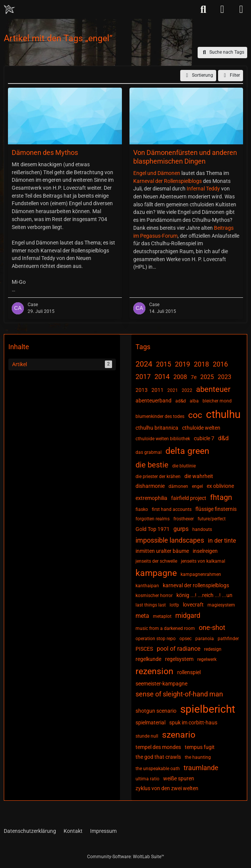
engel (197, 486)
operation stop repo (156, 639)
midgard (188, 615)
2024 (144, 364)
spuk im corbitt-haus (193, 723)
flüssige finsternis (216, 509)
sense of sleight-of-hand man (179, 694)
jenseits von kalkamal (203, 561)
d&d (223, 438)
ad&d (181, 401)
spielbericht (208, 709)
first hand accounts (172, 509)
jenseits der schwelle (156, 561)
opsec (186, 639)
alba (194, 401)
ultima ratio (147, 779)
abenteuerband (154, 401)
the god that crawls (158, 757)
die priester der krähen (158, 477)
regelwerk (207, 659)
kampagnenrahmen (201, 574)
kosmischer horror (154, 596)
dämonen (178, 486)
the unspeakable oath (158, 769)
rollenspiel (189, 672)
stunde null (147, 736)
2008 (180, 377)
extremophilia (151, 498)
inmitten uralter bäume (162, 551)
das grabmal (149, 452)
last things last (151, 605)
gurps (181, 529)
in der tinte (222, 541)
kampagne (156, 573)
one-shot (212, 627)
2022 (187, 390)
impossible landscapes (170, 540)
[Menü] (241, 9)
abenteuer (213, 389)
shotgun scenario (156, 711)
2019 (182, 364)
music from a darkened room (165, 628)
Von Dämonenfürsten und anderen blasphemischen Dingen (185, 157)
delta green (187, 451)
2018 (201, 364)
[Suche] (203, 9)
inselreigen (205, 551)
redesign (213, 649)
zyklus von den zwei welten (167, 788)
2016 (220, 364)
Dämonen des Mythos (45, 152)
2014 (162, 377)
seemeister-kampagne (161, 684)
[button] (198, 76)
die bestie (152, 465)
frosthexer (184, 519)
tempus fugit (200, 747)
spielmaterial (150, 723)
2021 (173, 390)
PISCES (144, 649)
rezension (154, 671)
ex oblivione (220, 486)
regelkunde (148, 659)
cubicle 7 (204, 438)
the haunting (198, 757)
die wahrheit (199, 476)
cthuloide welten (201, 428)
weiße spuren (179, 778)
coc (195, 415)
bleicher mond (217, 401)
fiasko (142, 509)
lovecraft (193, 605)
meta (142, 616)
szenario (179, 735)
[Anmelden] (222, 9)
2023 (224, 377)
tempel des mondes (158, 747)
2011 (157, 390)
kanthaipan (147, 586)
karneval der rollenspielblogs (196, 585)
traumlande (201, 768)
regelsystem (179, 659)
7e (194, 377)
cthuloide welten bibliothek (163, 439)
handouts (202, 529)
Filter (231, 76)
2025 (207, 377)
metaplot (162, 616)
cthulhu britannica (157, 428)
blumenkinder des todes (160, 416)
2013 (142, 390)
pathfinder (228, 639)
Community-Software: (126, 857)
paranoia (205, 639)
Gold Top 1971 (153, 529)
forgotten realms (153, 519)
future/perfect (212, 519)
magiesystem (221, 605)
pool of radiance (179, 649)
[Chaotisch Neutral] (9, 9)
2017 (143, 377)
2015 (164, 364)
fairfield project (189, 498)
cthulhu (223, 414)
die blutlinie (184, 466)
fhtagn (221, 497)
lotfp (174, 605)
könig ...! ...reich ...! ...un (204, 595)
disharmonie (150, 486)
